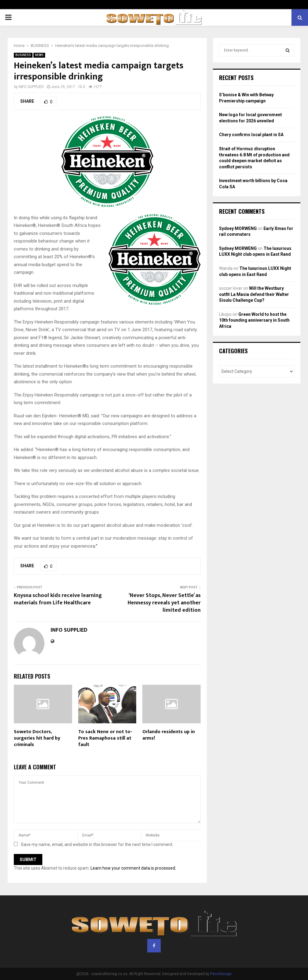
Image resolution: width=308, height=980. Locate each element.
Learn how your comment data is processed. (133, 868)
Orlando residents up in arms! (169, 735)
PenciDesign (221, 974)
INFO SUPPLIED (31, 87)
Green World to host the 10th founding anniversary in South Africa (254, 320)
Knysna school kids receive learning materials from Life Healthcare (58, 599)
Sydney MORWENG (238, 228)
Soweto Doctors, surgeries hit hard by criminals (37, 738)
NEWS (39, 55)
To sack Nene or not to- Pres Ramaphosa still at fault (105, 738)
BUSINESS (23, 55)
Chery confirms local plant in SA (251, 135)
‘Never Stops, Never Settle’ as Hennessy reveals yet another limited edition (164, 603)
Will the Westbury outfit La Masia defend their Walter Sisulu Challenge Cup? (254, 294)
